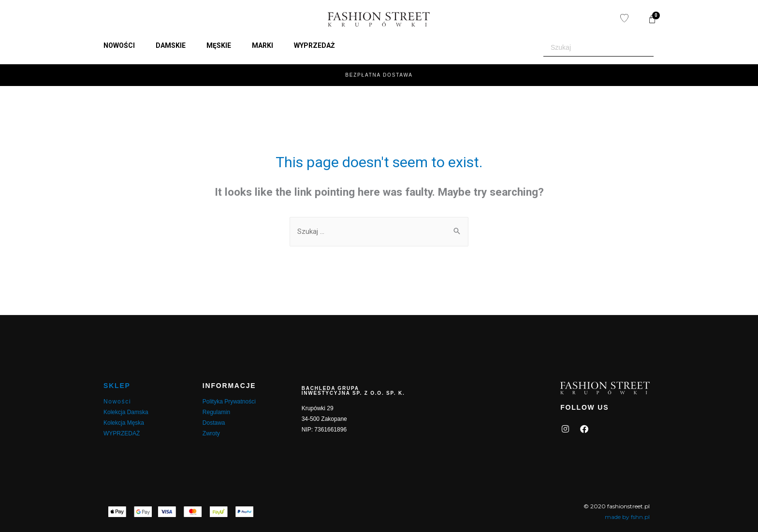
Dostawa (214, 423)
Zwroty (211, 433)
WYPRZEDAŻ (122, 433)
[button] (125, 45)
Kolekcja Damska (126, 412)
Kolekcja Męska (124, 423)
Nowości (117, 402)
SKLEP (117, 386)
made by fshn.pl (627, 517)
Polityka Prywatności (229, 402)
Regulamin (216, 412)
